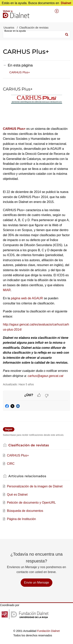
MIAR (7, 290)
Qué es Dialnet (17, 495)
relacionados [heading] (27, 476)
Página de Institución (22, 519)
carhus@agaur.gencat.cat (45, 376)
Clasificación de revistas (34, 28)
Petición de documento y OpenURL (31, 503)
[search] (36, 34)
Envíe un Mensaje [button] (36, 583)
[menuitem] (57, 11)
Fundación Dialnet (48, 631)
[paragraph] (36, 233)
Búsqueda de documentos (25, 511)
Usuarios (9, 28)
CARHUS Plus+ (20, 72)
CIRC (11, 464)
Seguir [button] (9, 429)
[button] (57, 11)
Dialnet (66, 3)
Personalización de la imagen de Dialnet (35, 486)
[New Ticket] (36, 583)
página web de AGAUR (27, 298)
